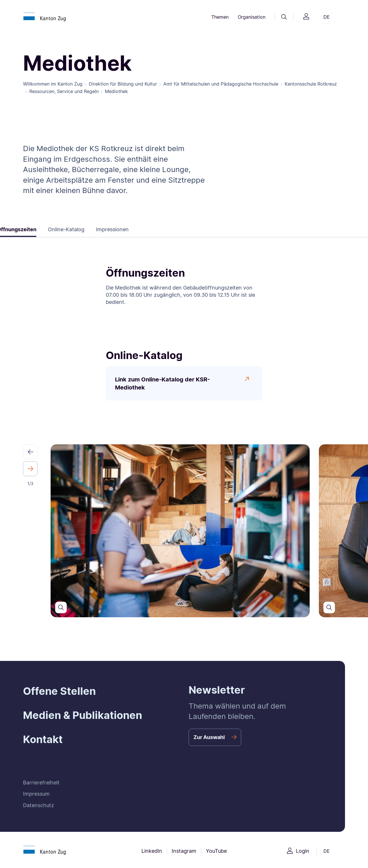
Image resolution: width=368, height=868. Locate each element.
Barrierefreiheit (41, 783)
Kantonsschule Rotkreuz (311, 84)
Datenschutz (39, 805)
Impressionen (108, 229)
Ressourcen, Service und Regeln (64, 91)
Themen (220, 17)
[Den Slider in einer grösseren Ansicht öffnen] (61, 607)
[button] (30, 452)
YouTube (216, 851)
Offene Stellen (59, 691)
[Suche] (284, 17)
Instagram (184, 851)
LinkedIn (152, 851)
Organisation (252, 17)
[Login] (306, 17)
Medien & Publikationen (83, 715)
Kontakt (43, 739)
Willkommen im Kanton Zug (53, 84)
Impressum (36, 794)
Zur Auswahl (209, 737)
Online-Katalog (62, 229)
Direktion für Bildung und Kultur (123, 84)
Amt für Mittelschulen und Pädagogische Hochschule (221, 84)
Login (303, 851)
